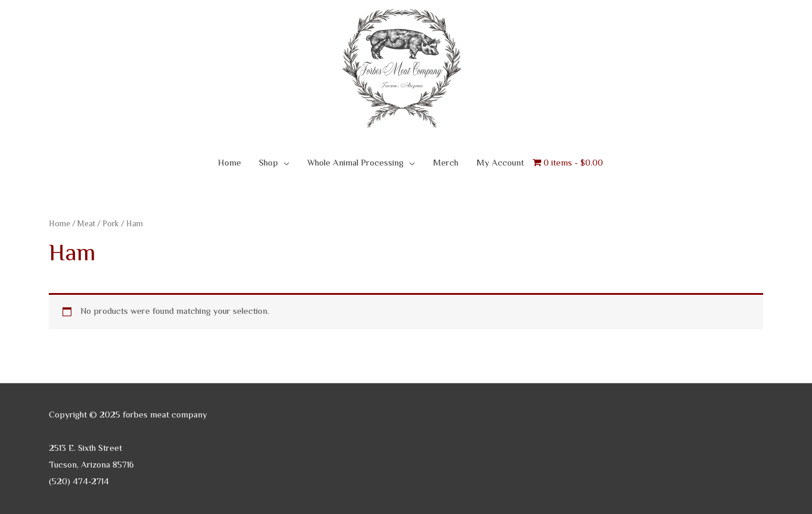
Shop (268, 163)
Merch (446, 163)
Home (229, 163)
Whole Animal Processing (355, 163)
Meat (86, 225)
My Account (500, 163)
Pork (111, 225)
